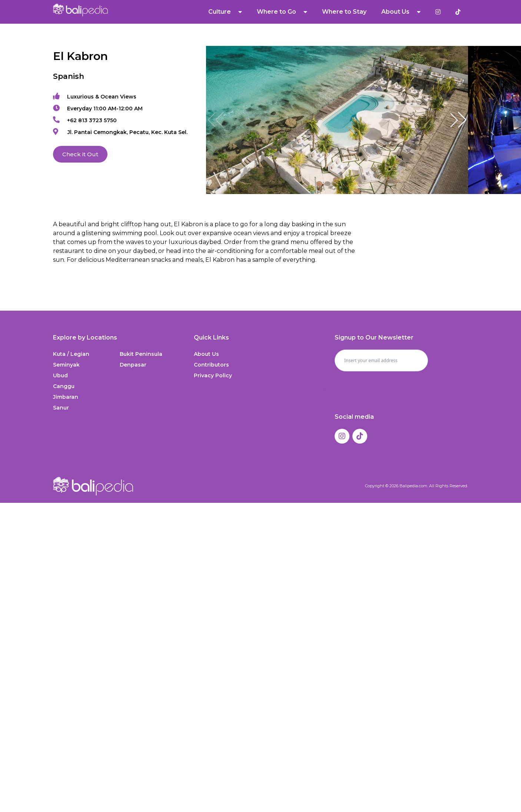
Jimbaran (66, 397)
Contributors (211, 365)
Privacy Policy (213, 375)
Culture (225, 12)
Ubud (60, 375)
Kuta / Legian (71, 354)
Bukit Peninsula (141, 354)
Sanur (61, 408)
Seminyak (66, 365)
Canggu (64, 386)
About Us (401, 12)
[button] (458, 120)
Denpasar (133, 365)
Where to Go (282, 12)
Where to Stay (344, 12)
